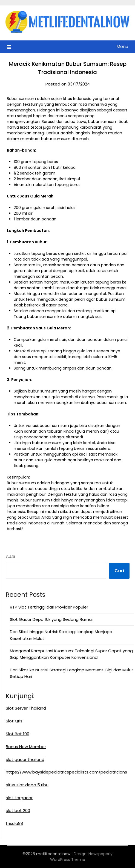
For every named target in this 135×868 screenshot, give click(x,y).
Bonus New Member (26, 747)
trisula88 (14, 823)
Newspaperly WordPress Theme (81, 857)
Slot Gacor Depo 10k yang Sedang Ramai (51, 619)
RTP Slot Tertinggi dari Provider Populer (49, 607)
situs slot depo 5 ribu (27, 785)
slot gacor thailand (25, 759)
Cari (10, 557)
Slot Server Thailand (26, 708)
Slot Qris (14, 721)
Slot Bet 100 (18, 734)
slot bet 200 (18, 811)
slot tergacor (19, 798)
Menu (122, 47)
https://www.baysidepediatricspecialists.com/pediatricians (66, 772)
